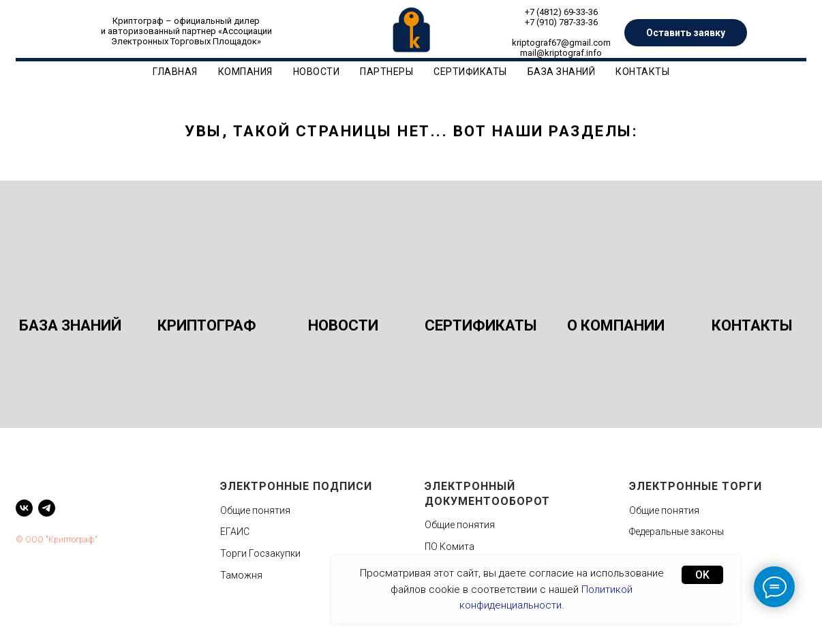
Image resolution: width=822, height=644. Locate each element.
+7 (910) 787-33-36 (561, 22)
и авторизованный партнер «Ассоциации (186, 31)
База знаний (562, 72)
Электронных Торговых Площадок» (186, 41)
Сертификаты (470, 72)
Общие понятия (255, 510)
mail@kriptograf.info (561, 53)
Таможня (241, 575)
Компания (245, 72)
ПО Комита (450, 547)
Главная (175, 72)
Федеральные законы (676, 532)
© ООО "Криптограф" (57, 540)
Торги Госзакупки (260, 553)
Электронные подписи (296, 486)
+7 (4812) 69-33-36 (561, 12)
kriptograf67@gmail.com (561, 43)
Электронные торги (696, 486)
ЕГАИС (235, 532)
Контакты (642, 72)
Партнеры (386, 72)
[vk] (24, 508)
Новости (317, 72)
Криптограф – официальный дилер (186, 21)
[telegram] (47, 508)
